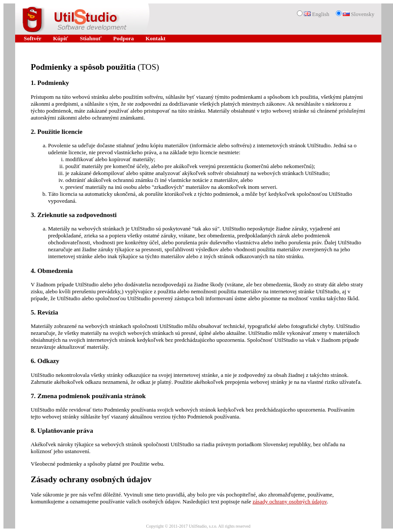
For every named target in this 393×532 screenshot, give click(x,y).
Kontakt (155, 38)
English (317, 14)
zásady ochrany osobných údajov (290, 501)
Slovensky (359, 14)
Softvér (32, 38)
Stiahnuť (90, 38)
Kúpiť (60, 38)
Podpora (124, 38)
